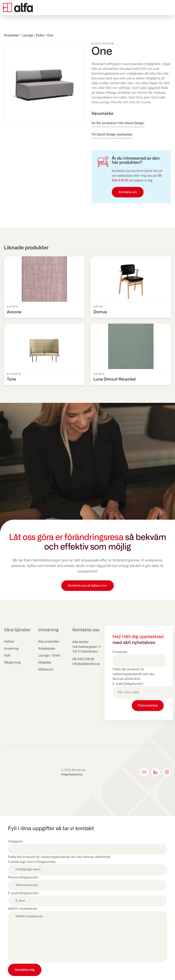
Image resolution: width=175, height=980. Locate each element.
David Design (103, 44)
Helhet (9, 642)
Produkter (11, 35)
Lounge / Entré (33, 35)
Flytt (7, 656)
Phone (23, 878)
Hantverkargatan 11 (87, 647)
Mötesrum (46, 670)
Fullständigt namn (32, 862)
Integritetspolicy (72, 775)
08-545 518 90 (83, 659)
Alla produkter (49, 642)
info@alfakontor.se (86, 664)
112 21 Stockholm (85, 652)
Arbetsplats (47, 649)
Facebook (120, 652)
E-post (128, 684)
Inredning (11, 649)
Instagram (16, 841)
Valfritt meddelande (23, 909)
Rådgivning (12, 663)
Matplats (45, 663)
